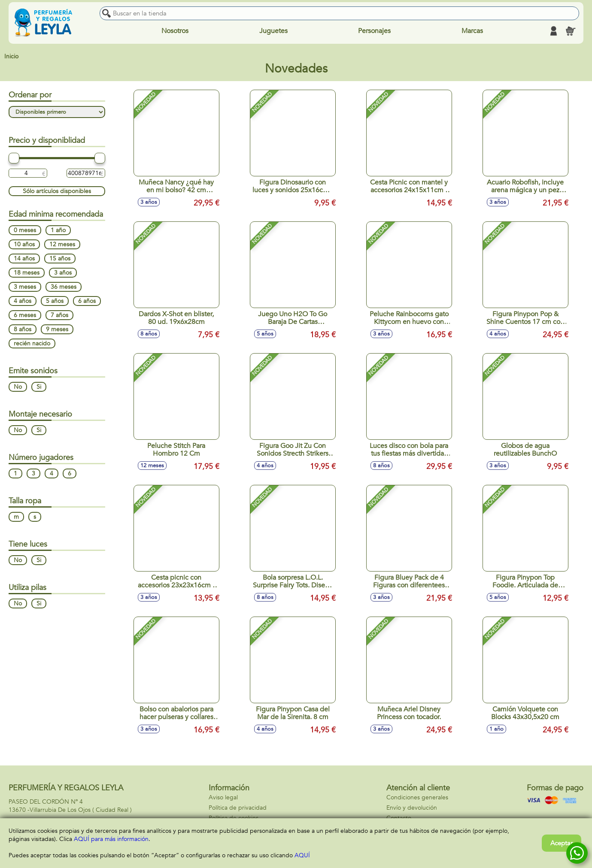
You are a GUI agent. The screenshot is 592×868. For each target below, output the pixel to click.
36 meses (64, 287)
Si (39, 387)
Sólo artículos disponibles (57, 191)
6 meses (25, 315)
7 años (59, 315)
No (18, 387)
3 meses (25, 287)
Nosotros (175, 31)
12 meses (62, 244)
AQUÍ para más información (111, 839)
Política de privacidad (238, 808)
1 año (58, 230)
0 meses (25, 230)
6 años (87, 301)
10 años (24, 244)
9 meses (57, 329)
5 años (55, 301)
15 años (60, 259)
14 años (24, 259)
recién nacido (32, 343)
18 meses (27, 273)
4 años (23, 301)
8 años (23, 329)
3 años (63, 273)
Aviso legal (223, 797)
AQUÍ (302, 855)
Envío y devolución (412, 808)
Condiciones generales (417, 797)
